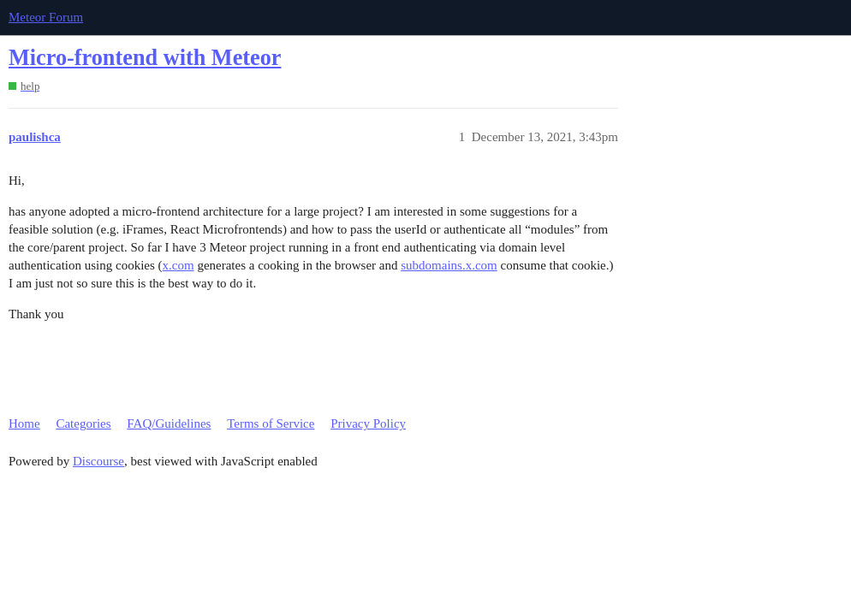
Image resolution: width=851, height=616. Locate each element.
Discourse (98, 461)
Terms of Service (271, 423)
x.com (179, 265)
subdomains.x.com (449, 265)
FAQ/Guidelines (169, 423)
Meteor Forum (46, 17)
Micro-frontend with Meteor (145, 58)
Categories (83, 423)
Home (24, 423)
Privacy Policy (368, 423)
